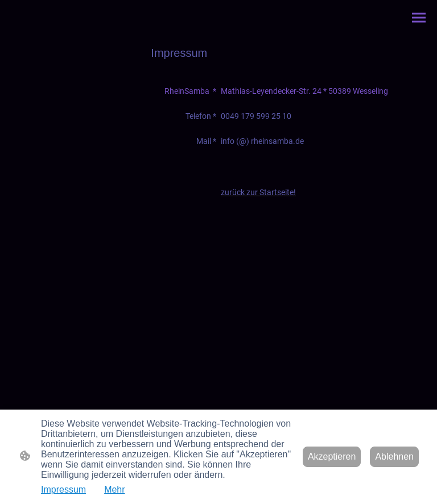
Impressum (63, 489)
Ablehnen (394, 457)
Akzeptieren (332, 457)
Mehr (114, 489)
